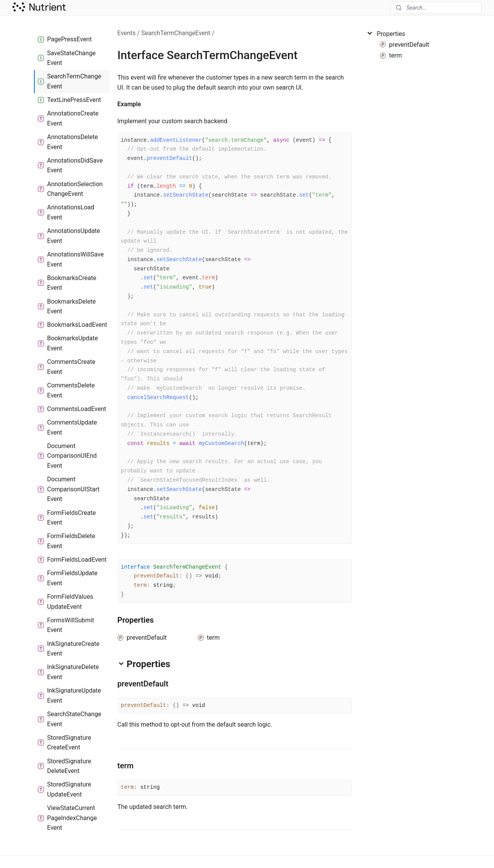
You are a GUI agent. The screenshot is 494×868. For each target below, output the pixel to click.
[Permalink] (147, 104)
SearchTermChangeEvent (176, 33)
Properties (386, 34)
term (140, 585)
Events (126, 33)
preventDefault (157, 576)
